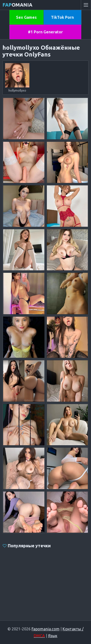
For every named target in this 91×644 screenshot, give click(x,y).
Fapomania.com (45, 629)
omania (17, 5)
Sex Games (26, 17)
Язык (53, 636)
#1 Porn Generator (45, 32)
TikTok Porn (62, 17)
